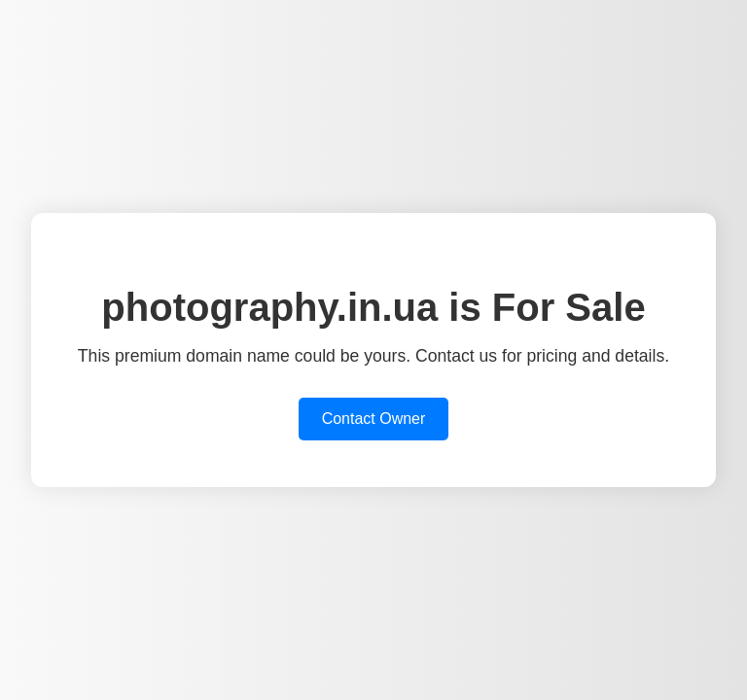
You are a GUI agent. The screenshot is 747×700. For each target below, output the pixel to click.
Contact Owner (374, 419)
